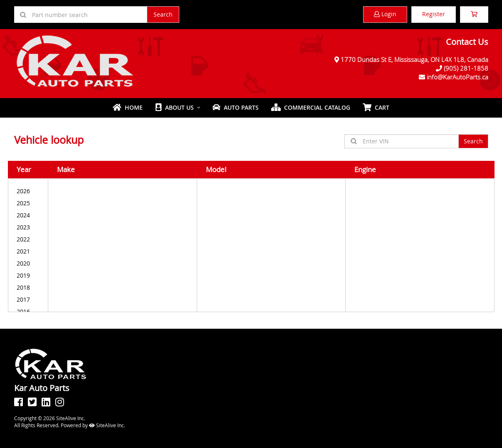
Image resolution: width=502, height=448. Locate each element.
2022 (28, 239)
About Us (174, 107)
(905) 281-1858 (466, 68)
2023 (28, 227)
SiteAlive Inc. (107, 425)
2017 (28, 299)
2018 (28, 287)
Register (434, 14)
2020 (28, 263)
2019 (28, 275)
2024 (28, 215)
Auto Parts (236, 107)
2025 (28, 203)
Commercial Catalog (311, 107)
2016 (28, 311)
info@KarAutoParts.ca (457, 77)
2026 (28, 191)
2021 (28, 251)
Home (128, 107)
